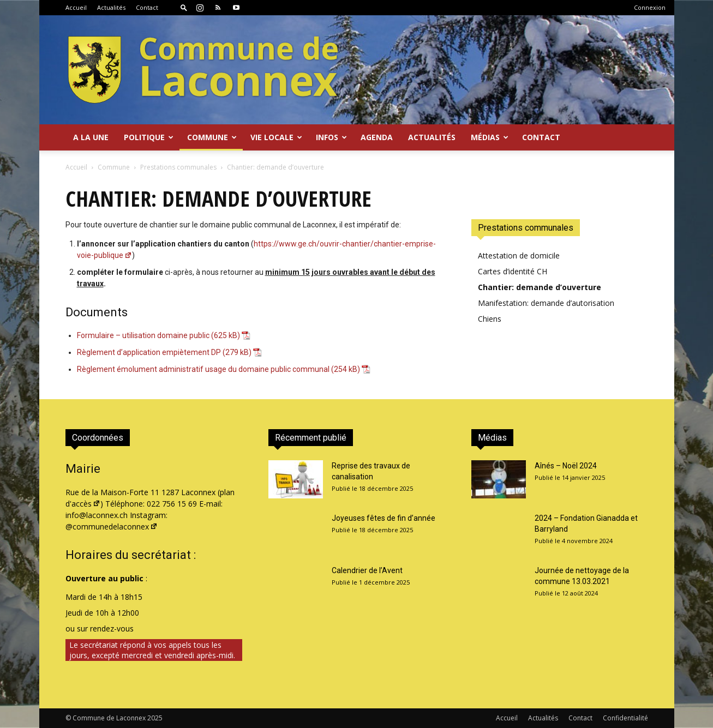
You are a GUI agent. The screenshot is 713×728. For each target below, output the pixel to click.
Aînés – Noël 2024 (566, 466)
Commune (212, 137)
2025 (155, 718)
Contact (147, 7)
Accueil (76, 7)
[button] (184, 7)
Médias (490, 137)
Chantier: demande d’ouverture (540, 287)
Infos (331, 137)
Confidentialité (625, 718)
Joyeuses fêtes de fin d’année (384, 518)
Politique (149, 137)
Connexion (650, 7)
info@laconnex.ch (97, 515)
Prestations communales (178, 167)
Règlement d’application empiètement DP (149, 352)
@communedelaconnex (112, 527)
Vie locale (276, 137)
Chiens (490, 319)
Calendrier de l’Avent (367, 570)
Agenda (377, 137)
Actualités (111, 7)
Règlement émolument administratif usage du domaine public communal (203, 369)
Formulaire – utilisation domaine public (143, 335)
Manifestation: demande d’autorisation (546, 303)
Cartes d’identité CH (513, 271)
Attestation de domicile (519, 255)
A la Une (91, 137)
